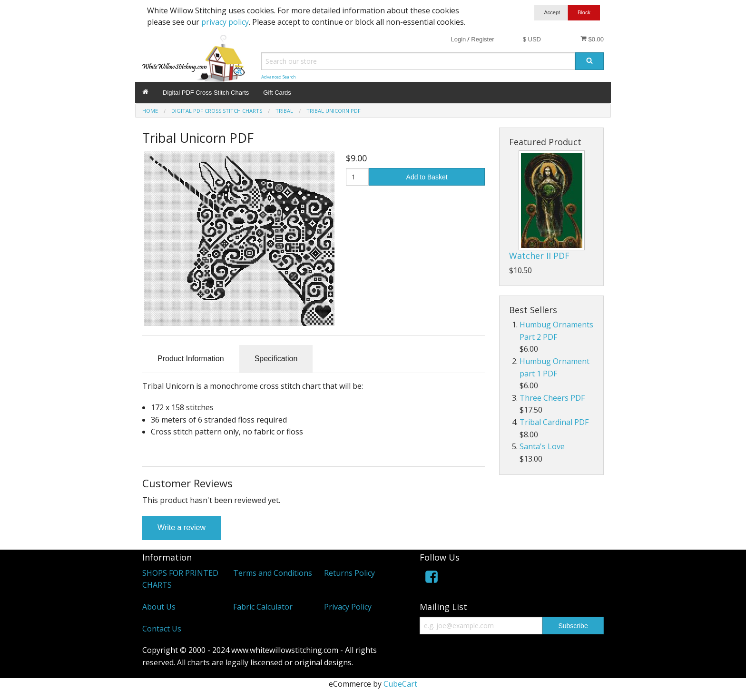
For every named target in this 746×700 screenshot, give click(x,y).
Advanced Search (279, 77)
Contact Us (162, 629)
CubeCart (400, 684)
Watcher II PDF (539, 256)
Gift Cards (277, 93)
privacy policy (225, 22)
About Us (159, 607)
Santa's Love (542, 446)
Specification (276, 359)
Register (482, 39)
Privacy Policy (348, 607)
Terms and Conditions (273, 573)
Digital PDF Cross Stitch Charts (206, 93)
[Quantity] (358, 177)
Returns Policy (349, 573)
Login (458, 39)
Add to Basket (427, 177)
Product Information (191, 359)
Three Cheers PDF (552, 398)
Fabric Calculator (263, 607)
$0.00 (592, 39)
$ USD (532, 39)
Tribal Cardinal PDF (554, 422)
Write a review (182, 527)
